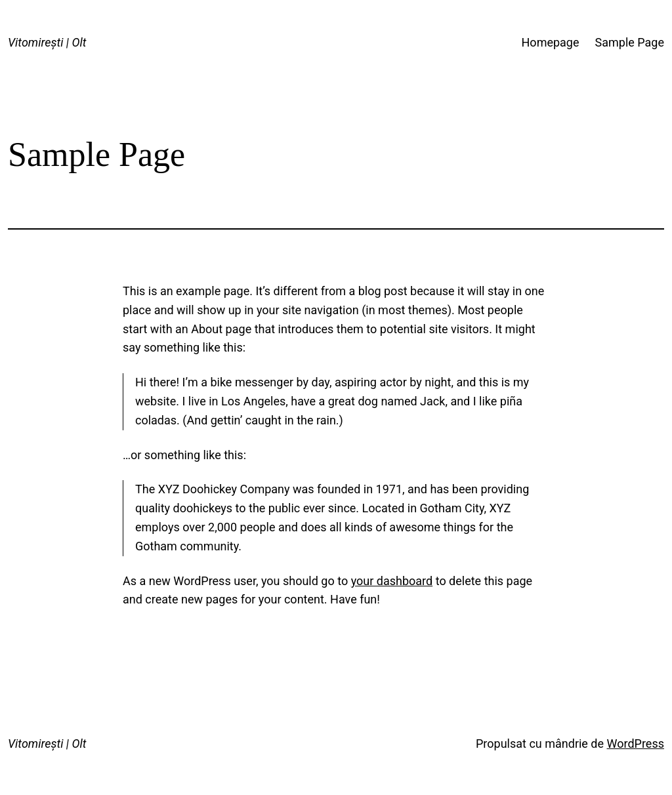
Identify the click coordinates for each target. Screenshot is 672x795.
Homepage (551, 42)
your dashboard (392, 581)
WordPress (636, 744)
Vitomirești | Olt (47, 42)
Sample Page (630, 42)
